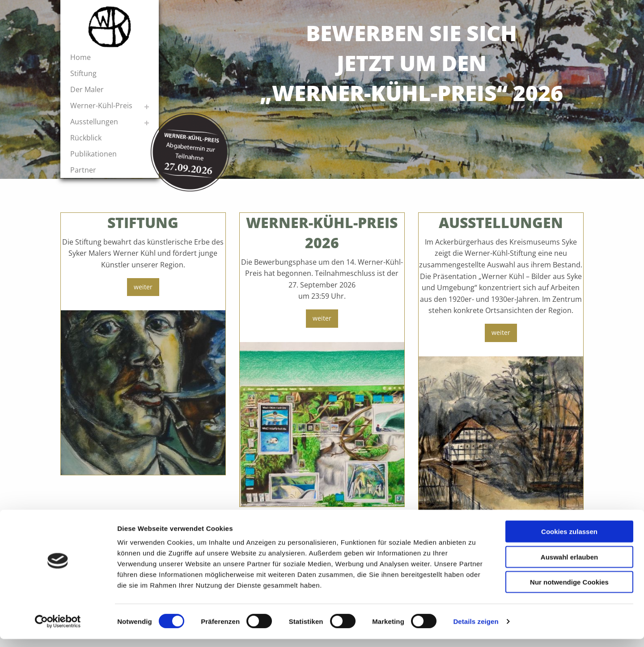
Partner (83, 170)
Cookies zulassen (569, 539)
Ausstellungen (94, 122)
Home (80, 57)
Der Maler (87, 89)
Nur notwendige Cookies (569, 590)
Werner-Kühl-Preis (101, 106)
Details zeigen (476, 629)
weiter (143, 287)
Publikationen (93, 154)
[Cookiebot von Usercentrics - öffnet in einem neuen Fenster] (58, 630)
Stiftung (83, 73)
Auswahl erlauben (569, 565)
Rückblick (86, 138)
